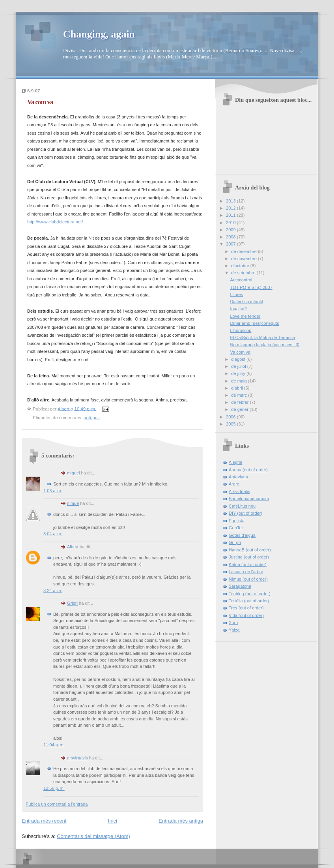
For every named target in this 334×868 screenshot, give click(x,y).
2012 (231, 208)
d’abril (238, 388)
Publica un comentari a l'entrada (57, 804)
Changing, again (99, 34)
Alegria (235, 462)
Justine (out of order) (249, 557)
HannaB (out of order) (250, 550)
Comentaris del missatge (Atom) (93, 836)
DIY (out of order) (245, 513)
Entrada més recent (44, 821)
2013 (231, 201)
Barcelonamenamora (249, 499)
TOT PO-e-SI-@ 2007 (251, 287)
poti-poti (92, 418)
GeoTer (236, 528)
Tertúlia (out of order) (249, 601)
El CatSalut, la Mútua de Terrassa (263, 337)
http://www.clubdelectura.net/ (55, 222)
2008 (231, 237)
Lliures (237, 294)
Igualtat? (239, 309)
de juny (239, 373)
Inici (113, 821)
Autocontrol (241, 280)
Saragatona (240, 586)
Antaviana (238, 477)
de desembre (244, 251)
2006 (231, 417)
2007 (231, 244)
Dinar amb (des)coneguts (255, 323)
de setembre (244, 273)
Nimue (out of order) (248, 579)
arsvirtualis (77, 758)
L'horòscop (241, 330)
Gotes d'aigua (242, 535)
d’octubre (241, 266)
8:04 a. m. (53, 534)
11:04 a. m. (54, 745)
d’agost (239, 359)
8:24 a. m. (53, 591)
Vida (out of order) (246, 615)
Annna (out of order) (248, 470)
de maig (239, 381)
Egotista (237, 521)
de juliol (239, 366)
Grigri (72, 603)
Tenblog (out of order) (250, 594)
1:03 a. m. (53, 491)
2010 (231, 223)
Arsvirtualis (239, 491)
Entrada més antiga (181, 821)
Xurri (233, 622)
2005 (231, 424)
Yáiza (234, 630)
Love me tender (245, 316)
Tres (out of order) (246, 608)
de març (240, 395)
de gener (240, 409)
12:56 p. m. (54, 788)
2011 (231, 215)
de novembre (244, 259)
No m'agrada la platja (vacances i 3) (265, 345)
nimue (73, 503)
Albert (73, 547)
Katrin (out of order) (248, 564)
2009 (231, 230)
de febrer (240, 402)
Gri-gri (235, 542)
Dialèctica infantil (247, 302)
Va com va (240, 352)
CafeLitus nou (242, 506)
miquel (74, 473)
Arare (234, 484)
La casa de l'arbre (246, 572)
